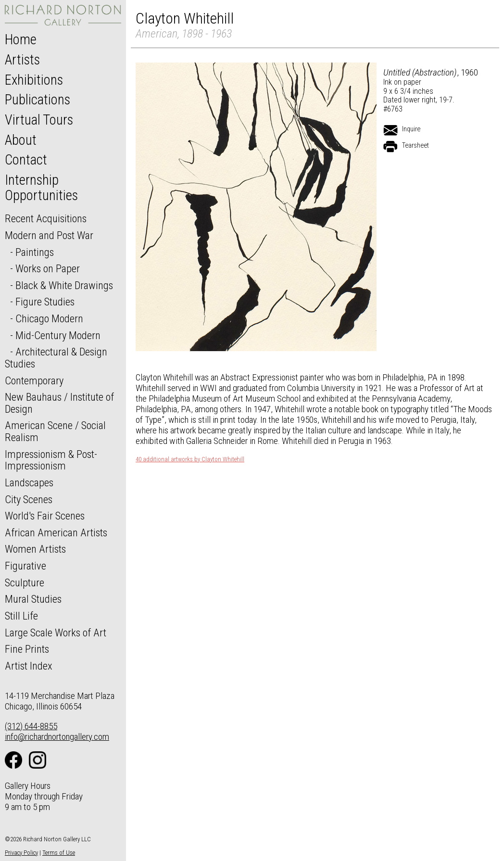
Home (21, 39)
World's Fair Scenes (45, 516)
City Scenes (29, 499)
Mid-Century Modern (58, 335)
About (21, 140)
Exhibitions (34, 80)
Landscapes (29, 482)
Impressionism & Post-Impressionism (51, 460)
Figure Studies (45, 302)
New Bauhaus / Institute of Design (59, 403)
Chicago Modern (49, 318)
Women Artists (35, 549)
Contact (26, 160)
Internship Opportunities (41, 188)
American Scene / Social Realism (55, 431)
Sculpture (25, 582)
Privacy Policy (21, 853)
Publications (38, 100)
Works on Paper (48, 268)
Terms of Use (59, 853)
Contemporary (34, 380)
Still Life (21, 616)
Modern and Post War (49, 235)
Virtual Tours (39, 120)
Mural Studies (33, 599)
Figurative (25, 566)
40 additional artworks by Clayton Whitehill (190, 459)
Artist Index (29, 666)
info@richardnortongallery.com (57, 737)
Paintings (35, 252)
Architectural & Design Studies (56, 358)
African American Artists (56, 532)
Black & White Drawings (64, 285)
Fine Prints (27, 649)
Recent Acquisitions (46, 218)
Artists (22, 60)
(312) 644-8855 (31, 726)
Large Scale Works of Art (56, 633)
